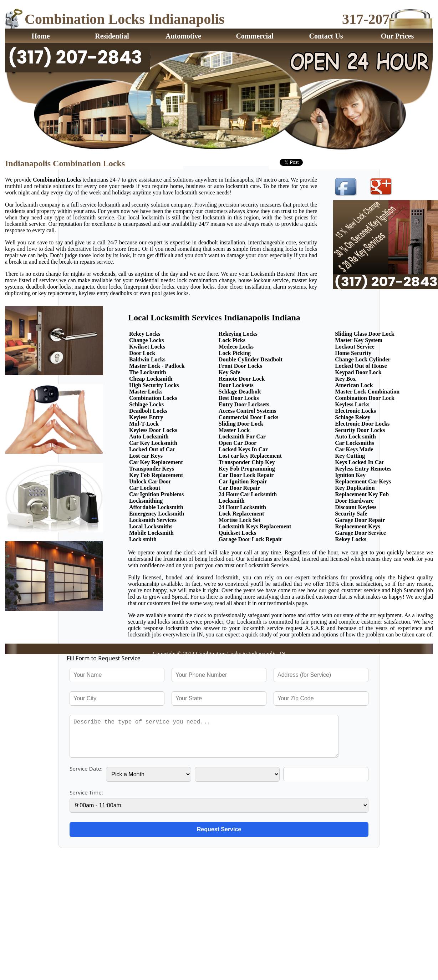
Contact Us (326, 36)
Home (40, 36)
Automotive (183, 36)
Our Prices (397, 36)
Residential (112, 36)
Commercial (254, 36)
